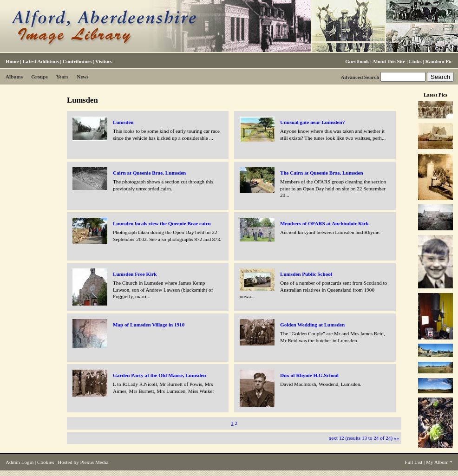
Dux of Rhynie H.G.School (309, 375)
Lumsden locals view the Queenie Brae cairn (162, 223)
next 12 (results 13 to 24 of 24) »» (364, 438)
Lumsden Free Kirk (135, 274)
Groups (39, 77)
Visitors (104, 61)
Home (12, 61)
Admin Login (20, 462)
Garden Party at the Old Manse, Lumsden (160, 375)
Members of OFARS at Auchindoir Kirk (324, 223)
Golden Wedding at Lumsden (312, 325)
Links (415, 61)
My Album (437, 462)
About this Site (389, 61)
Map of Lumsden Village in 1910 (149, 325)
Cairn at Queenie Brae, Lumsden (149, 173)
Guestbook (357, 61)
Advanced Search (360, 77)
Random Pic (439, 61)
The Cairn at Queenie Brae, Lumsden (322, 173)
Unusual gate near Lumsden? (312, 122)
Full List (413, 462)
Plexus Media (95, 462)
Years (62, 77)
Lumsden (123, 122)
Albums (14, 77)
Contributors (77, 61)
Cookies (46, 462)
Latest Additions (40, 61)
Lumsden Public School (306, 274)
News (82, 77)
